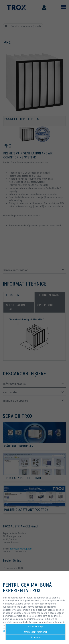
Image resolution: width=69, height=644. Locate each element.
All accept (36, 637)
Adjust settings (36, 626)
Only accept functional (36, 632)
